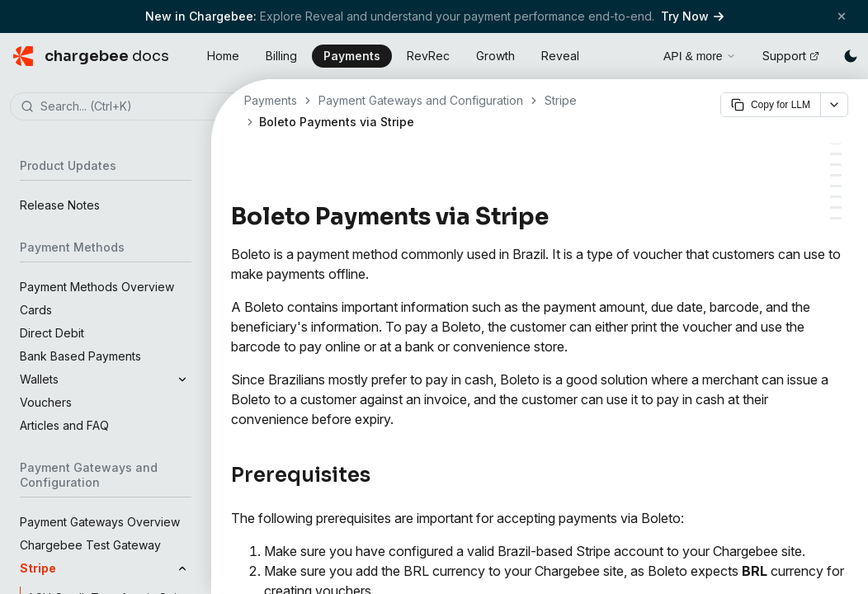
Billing (281, 56)
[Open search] (632, 54)
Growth (495, 56)
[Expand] (182, 379)
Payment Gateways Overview (100, 522)
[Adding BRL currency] (836, 154)
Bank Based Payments (80, 356)
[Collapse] (182, 568)
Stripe (561, 100)
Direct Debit (52, 333)
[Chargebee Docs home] (91, 56)
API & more (700, 56)
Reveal (560, 56)
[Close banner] (842, 16)
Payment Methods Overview (97, 287)
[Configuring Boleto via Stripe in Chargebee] (836, 165)
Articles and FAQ (64, 425)
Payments (352, 56)
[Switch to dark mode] (851, 56)
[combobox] (130, 107)
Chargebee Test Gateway (90, 545)
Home (223, 56)
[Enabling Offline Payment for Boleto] (836, 175)
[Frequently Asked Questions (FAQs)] (836, 218)
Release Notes (60, 205)
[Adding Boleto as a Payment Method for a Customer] (836, 197)
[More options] (834, 105)
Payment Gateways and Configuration (421, 100)
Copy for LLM (771, 105)
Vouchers (46, 402)
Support (791, 56)
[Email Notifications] (836, 186)
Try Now (692, 16)
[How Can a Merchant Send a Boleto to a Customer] (836, 207)
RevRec (428, 56)
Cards (36, 310)
